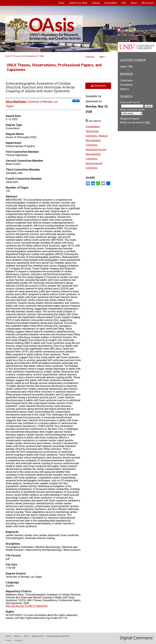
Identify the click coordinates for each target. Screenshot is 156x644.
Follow (76, 101)
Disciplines (126, 85)
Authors (124, 89)
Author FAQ (126, 67)
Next (102, 57)
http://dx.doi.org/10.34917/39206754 (27, 606)
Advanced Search (130, 119)
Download (98, 86)
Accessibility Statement (58, 636)
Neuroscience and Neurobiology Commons (96, 154)
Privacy (8, 640)
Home (8, 56)
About (18, 636)
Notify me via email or (135, 122)
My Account (38, 636)
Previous (90, 57)
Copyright (18, 640)
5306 (42, 56)
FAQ (26, 636)
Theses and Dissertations (25, 56)
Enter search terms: (130, 102)
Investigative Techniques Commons (93, 131)
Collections (126, 80)
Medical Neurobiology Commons (97, 140)
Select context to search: (133, 110)
